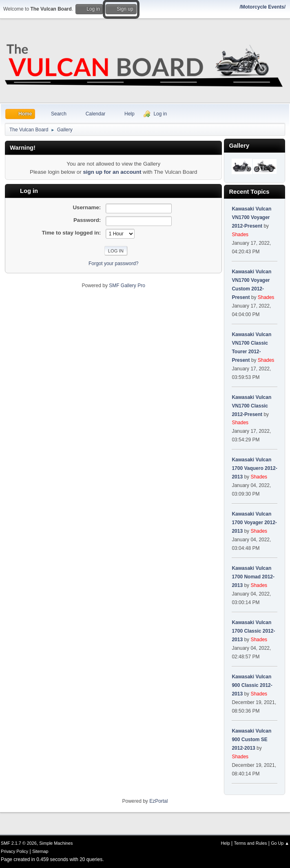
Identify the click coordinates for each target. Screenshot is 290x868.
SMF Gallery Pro (127, 286)
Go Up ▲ (280, 843)
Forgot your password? (114, 263)
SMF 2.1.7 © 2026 (19, 843)
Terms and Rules (251, 843)
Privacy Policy (14, 851)
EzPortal (158, 801)
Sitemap (40, 851)
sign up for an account (112, 172)
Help (226, 843)
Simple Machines (56, 843)
